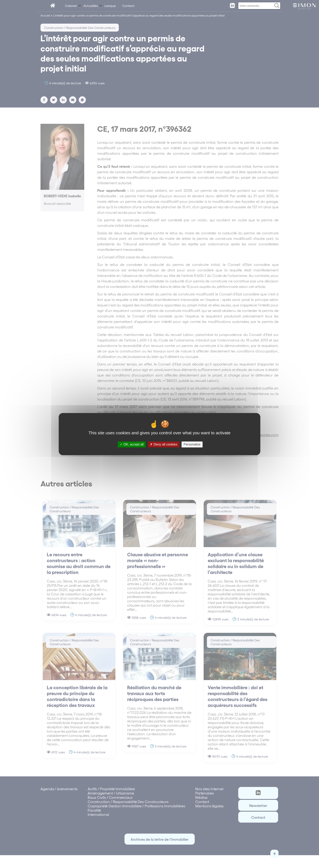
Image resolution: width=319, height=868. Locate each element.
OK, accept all (132, 444)
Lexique (110, 6)
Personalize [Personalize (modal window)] (192, 444)
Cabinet (71, 6)
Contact (128, 6)
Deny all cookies (164, 444)
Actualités (91, 6)
